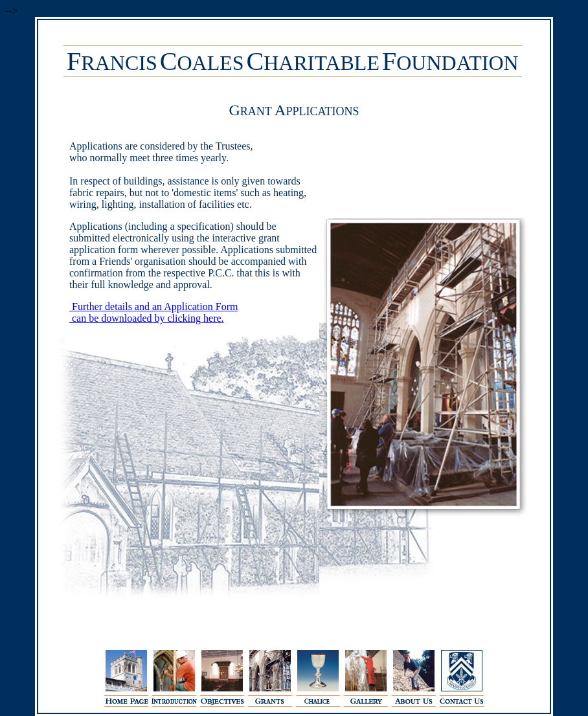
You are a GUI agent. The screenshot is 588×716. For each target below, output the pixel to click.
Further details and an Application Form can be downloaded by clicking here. (144, 312)
